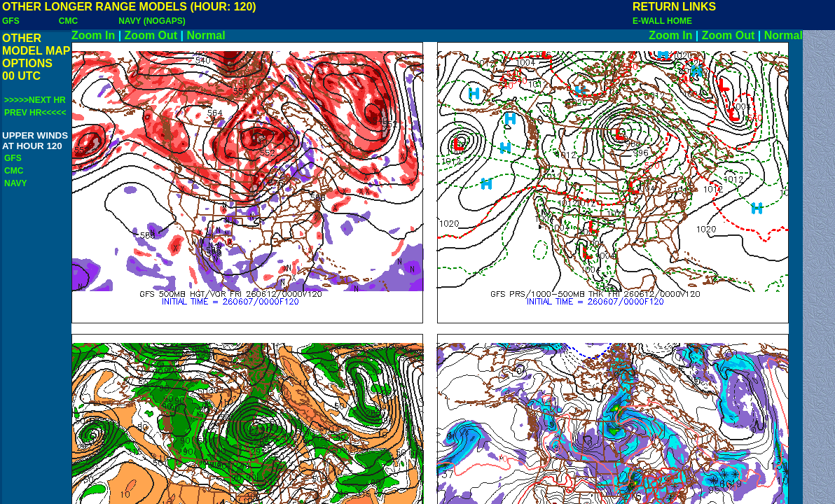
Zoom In (93, 35)
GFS (11, 21)
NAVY (15, 183)
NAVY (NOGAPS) (152, 21)
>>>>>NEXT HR (35, 100)
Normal (206, 35)
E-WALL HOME (662, 21)
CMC (68, 21)
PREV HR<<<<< (35, 113)
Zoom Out (151, 35)
